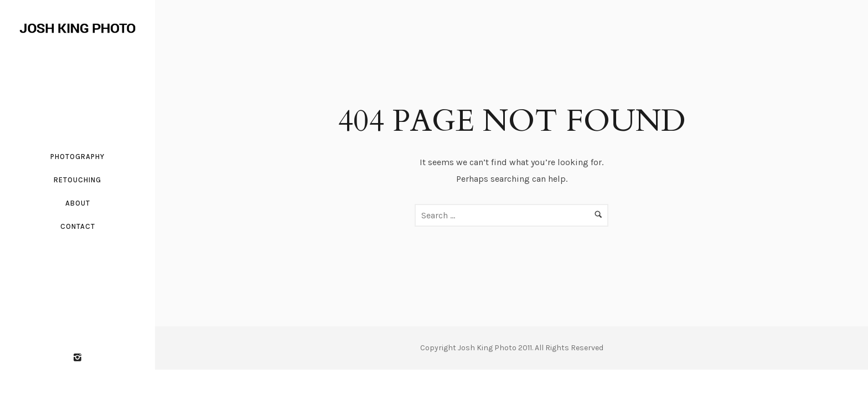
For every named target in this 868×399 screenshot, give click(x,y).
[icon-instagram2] (77, 358)
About (78, 203)
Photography (77, 157)
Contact (78, 226)
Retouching (77, 180)
